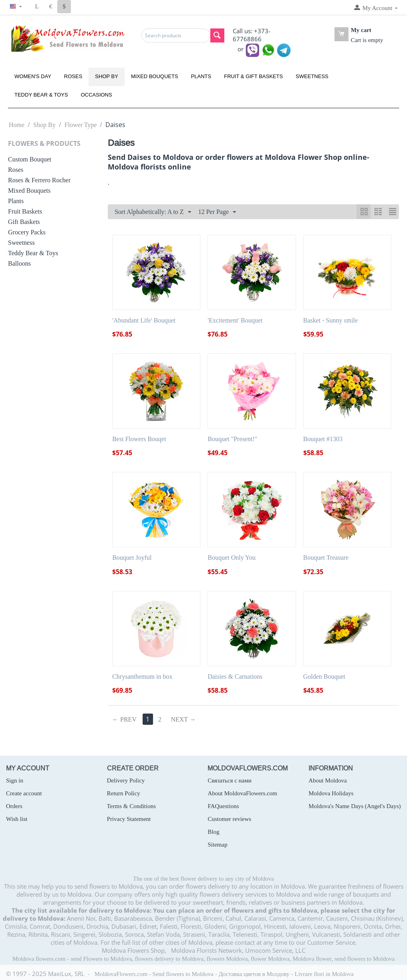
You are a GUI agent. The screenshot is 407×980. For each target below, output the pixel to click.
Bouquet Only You (232, 558)
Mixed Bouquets (155, 76)
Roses (73, 76)
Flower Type (81, 125)
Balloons (19, 263)
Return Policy (124, 793)
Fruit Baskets (25, 211)
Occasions (97, 95)
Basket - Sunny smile (330, 320)
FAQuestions (223, 806)
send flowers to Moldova (365, 959)
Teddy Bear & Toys (41, 95)
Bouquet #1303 (323, 439)
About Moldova (327, 780)
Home (17, 125)
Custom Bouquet (30, 159)
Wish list (17, 819)
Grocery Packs (27, 232)
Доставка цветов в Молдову (254, 974)
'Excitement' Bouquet (235, 320)
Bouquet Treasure (326, 558)
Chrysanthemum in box (142, 677)
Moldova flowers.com (39, 959)
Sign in (15, 780)
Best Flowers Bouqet (139, 439)
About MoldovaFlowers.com (242, 793)
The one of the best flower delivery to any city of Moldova (203, 879)
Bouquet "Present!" (232, 439)
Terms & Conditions (131, 806)
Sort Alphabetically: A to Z (153, 212)
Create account (24, 793)
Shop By (107, 76)
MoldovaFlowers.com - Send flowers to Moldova (154, 974)
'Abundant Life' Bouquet (144, 320)
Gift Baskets (24, 222)
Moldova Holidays (331, 793)
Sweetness (312, 76)
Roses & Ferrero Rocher (39, 180)
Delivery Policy (126, 780)
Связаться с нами (229, 780)
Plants (201, 76)
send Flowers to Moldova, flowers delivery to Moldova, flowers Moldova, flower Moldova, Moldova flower (201, 959)
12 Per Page (217, 212)
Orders (14, 806)
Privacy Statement (129, 819)
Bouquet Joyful (132, 558)
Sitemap (217, 845)
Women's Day (33, 76)
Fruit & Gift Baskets (253, 76)
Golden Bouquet (324, 677)
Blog (213, 832)
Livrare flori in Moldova (324, 974)
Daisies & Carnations (235, 677)
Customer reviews (229, 819)
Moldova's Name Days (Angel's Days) (355, 806)
